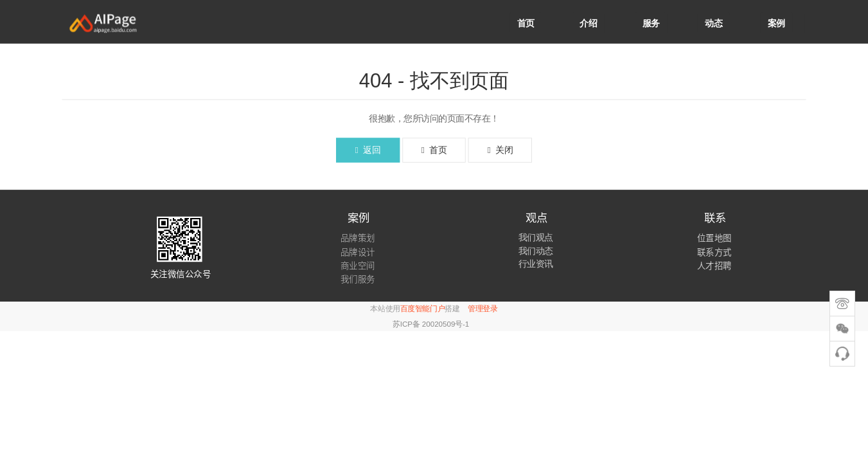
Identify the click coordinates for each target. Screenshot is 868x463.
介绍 (588, 23)
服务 (651, 23)
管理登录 (483, 309)
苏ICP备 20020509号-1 (431, 324)
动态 (713, 23)
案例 (776, 23)
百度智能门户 (422, 309)
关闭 (500, 150)
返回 (368, 150)
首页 (526, 23)
